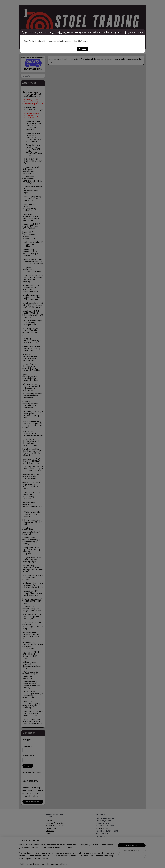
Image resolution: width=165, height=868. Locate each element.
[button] (83, 49)
